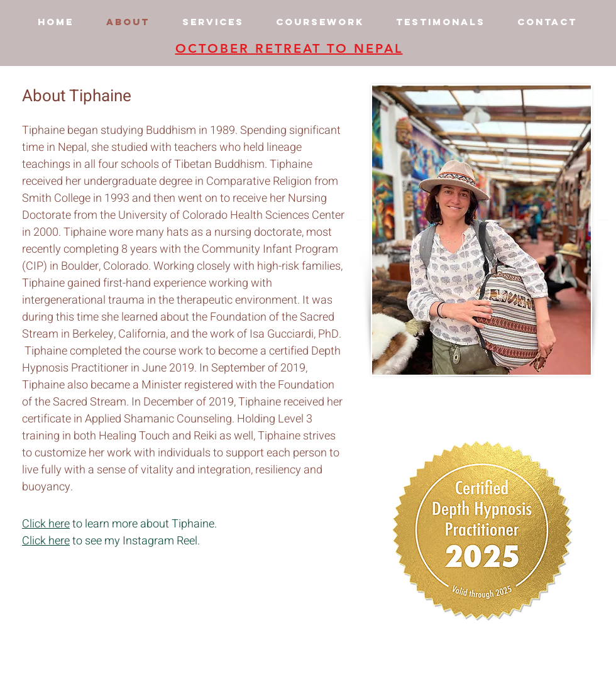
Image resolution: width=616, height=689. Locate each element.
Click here (46, 524)
